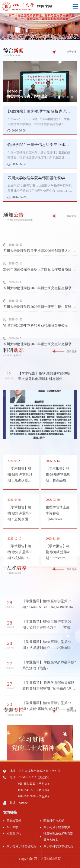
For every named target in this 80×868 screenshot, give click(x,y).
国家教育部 (14, 821)
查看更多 (72, 52)
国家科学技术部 (54, 821)
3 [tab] (76, 36)
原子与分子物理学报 (57, 827)
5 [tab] (72, 97)
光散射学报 (14, 834)
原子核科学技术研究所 (58, 846)
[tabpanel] (40, 26)
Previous (3, 26)
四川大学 (12, 827)
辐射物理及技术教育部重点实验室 (58, 837)
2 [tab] (70, 36)
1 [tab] (65, 36)
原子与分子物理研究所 (21, 846)
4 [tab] (68, 97)
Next (77, 26)
